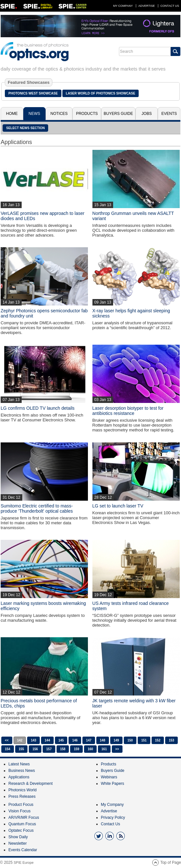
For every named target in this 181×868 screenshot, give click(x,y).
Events (169, 114)
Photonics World (22, 790)
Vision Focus (19, 811)
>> (117, 749)
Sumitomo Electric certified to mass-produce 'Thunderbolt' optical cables (37, 508)
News (34, 114)
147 (89, 740)
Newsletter (18, 843)
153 (171, 740)
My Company (123, 6)
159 (76, 749)
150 (130, 740)
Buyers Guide (118, 114)
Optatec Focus (21, 830)
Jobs (147, 114)
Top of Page (171, 862)
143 (33, 740)
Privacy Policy (113, 818)
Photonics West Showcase (33, 93)
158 (63, 749)
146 (75, 740)
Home (12, 114)
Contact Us (170, 6)
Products (87, 114)
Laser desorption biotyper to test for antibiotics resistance (128, 411)
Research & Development (31, 784)
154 (8, 749)
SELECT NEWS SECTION (25, 128)
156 (35, 749)
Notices (59, 114)
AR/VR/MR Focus (24, 818)
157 (49, 749)
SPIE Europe (24, 862)
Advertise (147, 6)
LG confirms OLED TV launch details (38, 408)
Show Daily (18, 837)
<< (7, 740)
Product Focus (21, 805)
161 (104, 749)
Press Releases (22, 796)
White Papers (112, 784)
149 (117, 740)
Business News (22, 771)
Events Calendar (23, 850)
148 (103, 740)
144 (47, 740)
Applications (19, 777)
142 (20, 740)
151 (144, 740)
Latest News (19, 764)
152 (158, 740)
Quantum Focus (22, 824)
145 (61, 740)
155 (21, 749)
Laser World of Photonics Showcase (101, 93)
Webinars (109, 777)
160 (90, 749)
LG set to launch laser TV (118, 506)
